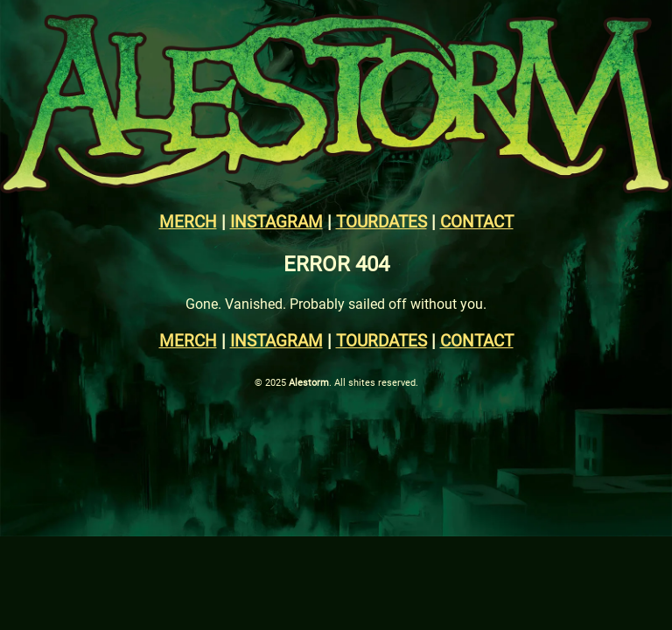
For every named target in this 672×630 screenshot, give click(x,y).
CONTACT (477, 221)
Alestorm (309, 382)
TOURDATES (381, 221)
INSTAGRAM (276, 221)
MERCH (188, 221)
